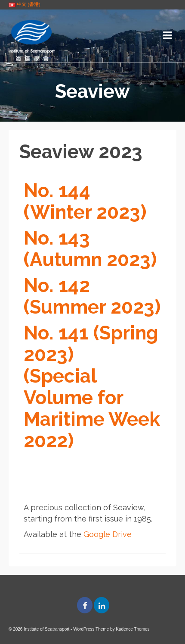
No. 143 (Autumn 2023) (90, 249)
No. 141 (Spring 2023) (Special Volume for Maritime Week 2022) (92, 387)
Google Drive (108, 534)
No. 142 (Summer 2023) (92, 296)
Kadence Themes (133, 629)
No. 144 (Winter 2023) (85, 201)
